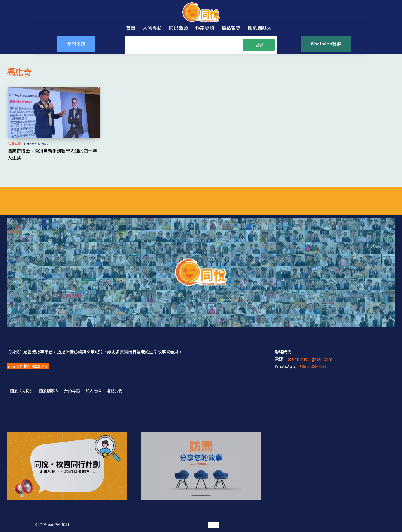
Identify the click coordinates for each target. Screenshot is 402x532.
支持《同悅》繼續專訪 (28, 366)
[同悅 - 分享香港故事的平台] (201, 12)
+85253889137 (313, 366)
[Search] (259, 45)
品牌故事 (14, 143)
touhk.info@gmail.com (310, 359)
